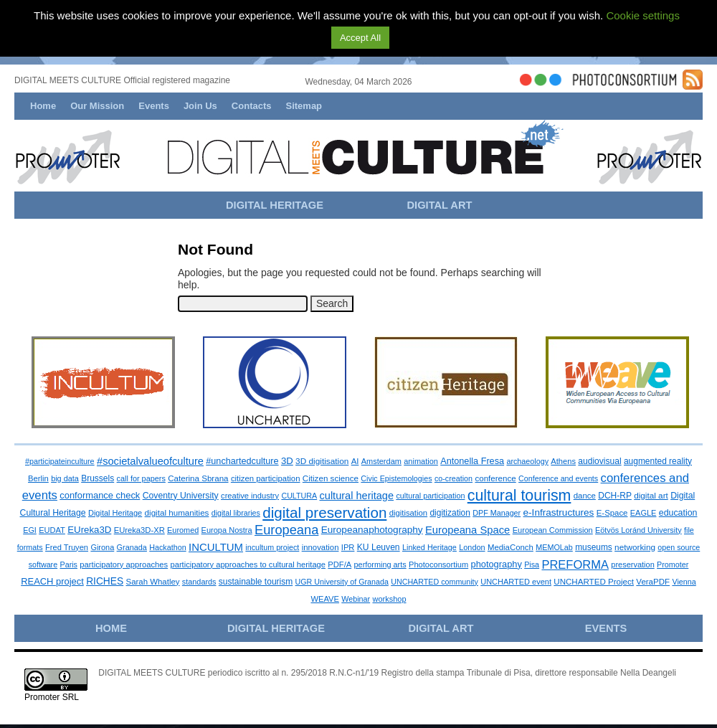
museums (594, 547)
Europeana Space (467, 530)
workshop (389, 599)
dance (585, 496)
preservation (632, 564)
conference (495, 478)
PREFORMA (575, 564)
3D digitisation (322, 461)
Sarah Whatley (153, 582)
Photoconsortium (438, 564)
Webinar (356, 599)
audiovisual (599, 461)
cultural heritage (357, 496)
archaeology (527, 461)
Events (154, 106)
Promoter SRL (52, 697)
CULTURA (299, 496)
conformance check (100, 495)
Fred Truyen (67, 547)
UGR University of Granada (342, 582)
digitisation (408, 513)
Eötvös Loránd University (638, 530)
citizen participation (266, 478)
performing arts (380, 564)
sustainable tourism (256, 582)
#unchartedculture (242, 461)
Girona (102, 547)
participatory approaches (124, 564)
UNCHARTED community (435, 582)
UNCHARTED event (516, 582)
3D (287, 461)
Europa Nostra (227, 530)
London (472, 547)
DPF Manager (497, 513)
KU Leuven (379, 547)
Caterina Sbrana (198, 478)
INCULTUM (216, 547)
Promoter (673, 564)
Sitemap (304, 106)
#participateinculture (60, 461)
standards (199, 582)
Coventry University (181, 496)
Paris (68, 564)
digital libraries (236, 513)
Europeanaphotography (372, 530)
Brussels (98, 478)
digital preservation (324, 512)
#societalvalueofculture (150, 461)
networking (635, 547)
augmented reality (658, 461)
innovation (320, 547)
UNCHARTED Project (594, 582)
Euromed (183, 530)
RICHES (105, 581)
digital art (651, 495)
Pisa (532, 564)
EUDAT (52, 530)
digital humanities (177, 512)
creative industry (250, 496)
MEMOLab (554, 547)
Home (43, 106)
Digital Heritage (115, 513)
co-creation (454, 478)
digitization (450, 513)
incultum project (272, 547)
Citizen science (331, 478)
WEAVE (324, 599)
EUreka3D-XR (139, 530)
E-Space (612, 513)
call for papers (141, 478)
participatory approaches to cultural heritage (248, 564)
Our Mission (97, 106)
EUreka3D (89, 530)
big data (65, 478)
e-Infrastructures (559, 512)
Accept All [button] (360, 38)
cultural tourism (519, 496)
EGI (30, 530)
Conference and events (558, 478)
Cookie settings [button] (643, 15)
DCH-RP (615, 496)
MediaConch (511, 547)
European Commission (553, 530)
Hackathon (167, 547)
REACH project (52, 581)
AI (355, 461)
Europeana (286, 530)
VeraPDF (653, 582)
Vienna (684, 582)
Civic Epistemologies (396, 478)
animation (421, 461)
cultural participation (430, 496)
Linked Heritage (429, 547)
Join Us (200, 106)
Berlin (38, 478)
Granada (132, 547)
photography (497, 564)
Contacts (252, 106)
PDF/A (339, 564)
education (678, 513)
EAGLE (644, 513)
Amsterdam (381, 461)
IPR (348, 547)
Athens (563, 461)
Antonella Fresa (472, 461)
